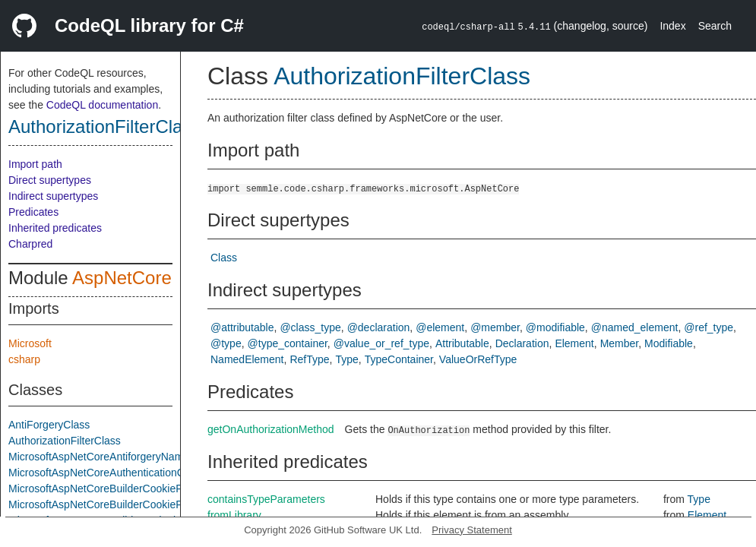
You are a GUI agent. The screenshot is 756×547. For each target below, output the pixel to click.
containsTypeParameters (266, 499)
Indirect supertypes (53, 196)
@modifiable (555, 327)
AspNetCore (122, 278)
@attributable (242, 327)
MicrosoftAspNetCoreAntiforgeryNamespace (113, 457)
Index (672, 26)
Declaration (522, 343)
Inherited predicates (55, 228)
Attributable (462, 343)
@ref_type (709, 327)
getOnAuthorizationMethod (271, 429)
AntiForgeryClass (49, 425)
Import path (35, 164)
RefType (309, 359)
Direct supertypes (50, 180)
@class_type (310, 327)
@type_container (288, 343)
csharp (24, 359)
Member (620, 343)
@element (440, 327)
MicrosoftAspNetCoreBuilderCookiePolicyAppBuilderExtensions (158, 489)
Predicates (33, 212)
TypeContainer (399, 359)
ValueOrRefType (478, 359)
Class (224, 258)
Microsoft (30, 343)
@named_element (635, 327)
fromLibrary (234, 515)
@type (226, 343)
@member (495, 327)
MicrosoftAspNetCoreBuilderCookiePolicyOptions (125, 504)
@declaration (379, 327)
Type (346, 359)
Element (574, 343)
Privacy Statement (472, 530)
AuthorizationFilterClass (104, 126)
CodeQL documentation (102, 105)
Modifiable (669, 343)
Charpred (30, 244)
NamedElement (247, 359)
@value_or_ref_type (381, 343)
